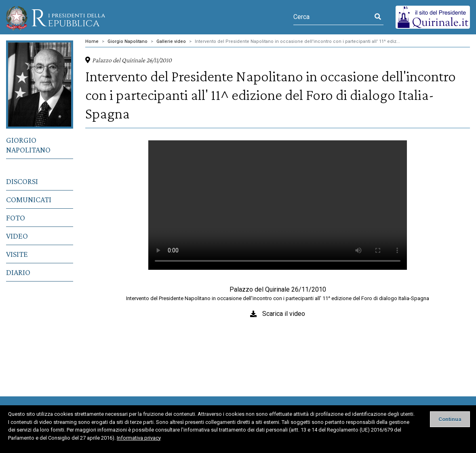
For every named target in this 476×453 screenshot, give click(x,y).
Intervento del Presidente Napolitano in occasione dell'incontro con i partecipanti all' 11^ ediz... (297, 41)
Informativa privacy (139, 438)
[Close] (450, 419)
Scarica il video (284, 314)
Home (92, 41)
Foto (16, 218)
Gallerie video (171, 41)
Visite (17, 254)
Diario (18, 272)
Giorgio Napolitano (28, 145)
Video (17, 236)
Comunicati (29, 199)
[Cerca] (333, 17)
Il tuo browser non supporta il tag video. (278, 205)
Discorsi (22, 181)
